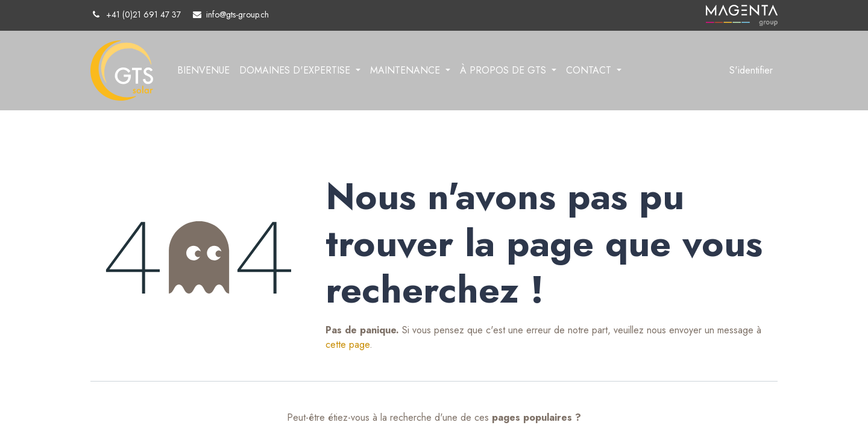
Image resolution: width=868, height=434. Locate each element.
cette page (348, 344)
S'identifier (751, 70)
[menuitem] (203, 71)
